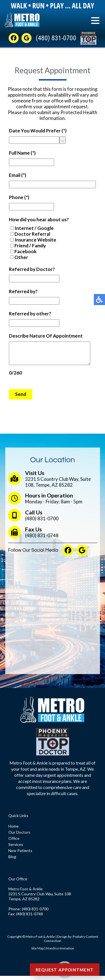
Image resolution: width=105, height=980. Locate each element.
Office (14, 842)
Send (21, 398)
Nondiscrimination (60, 952)
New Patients (20, 855)
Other (21, 257)
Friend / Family (30, 246)
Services (16, 849)
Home (14, 830)
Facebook (25, 251)
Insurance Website (35, 240)
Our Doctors (19, 836)
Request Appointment (65, 970)
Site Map (37, 952)
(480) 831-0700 (56, 38)
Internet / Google (34, 228)
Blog (12, 861)
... (63, 140)
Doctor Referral (32, 234)
